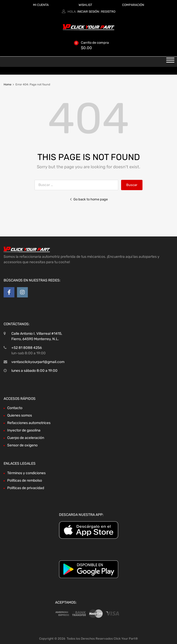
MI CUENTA (41, 5)
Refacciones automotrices (29, 423)
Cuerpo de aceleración (26, 438)
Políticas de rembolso (25, 480)
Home (7, 85)
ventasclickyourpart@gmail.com (38, 362)
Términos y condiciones (26, 473)
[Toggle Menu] (170, 62)
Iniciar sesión (88, 12)
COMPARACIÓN (133, 5)
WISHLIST (85, 5)
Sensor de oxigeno (22, 445)
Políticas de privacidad (26, 488)
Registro (108, 12)
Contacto (15, 408)
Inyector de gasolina (24, 430)
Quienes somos (20, 415)
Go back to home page (89, 199)
